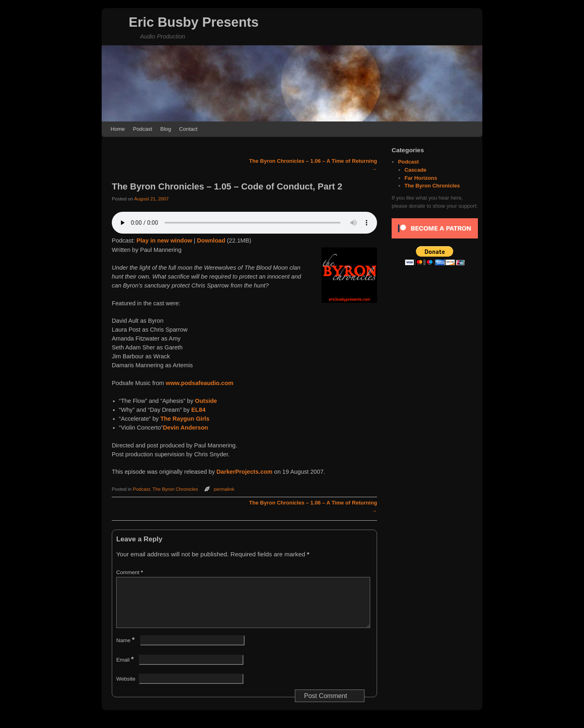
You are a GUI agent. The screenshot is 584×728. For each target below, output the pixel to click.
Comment (130, 572)
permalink (224, 489)
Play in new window (164, 241)
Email (126, 669)
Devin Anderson (185, 428)
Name (126, 650)
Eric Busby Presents (194, 22)
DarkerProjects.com (245, 472)
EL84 (198, 410)
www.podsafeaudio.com (199, 383)
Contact (188, 129)
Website (126, 689)
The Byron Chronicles (175, 489)
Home (118, 129)
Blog (166, 129)
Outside (206, 401)
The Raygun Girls (185, 419)
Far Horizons (421, 178)
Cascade (416, 170)
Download (211, 241)
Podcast (143, 129)
